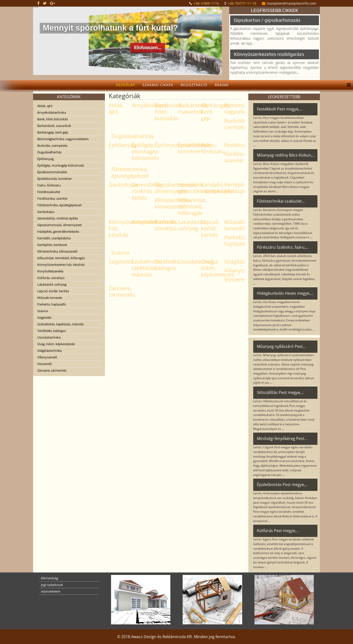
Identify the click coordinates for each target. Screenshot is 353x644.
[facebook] (38, 3)
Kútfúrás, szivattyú (51, 278)
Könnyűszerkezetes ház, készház (61, 265)
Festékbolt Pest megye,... (280, 109)
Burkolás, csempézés (52, 146)
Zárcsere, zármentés (52, 370)
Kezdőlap (126, 85)
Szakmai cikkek (158, 85)
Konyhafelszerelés (50, 271)
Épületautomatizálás (52, 172)
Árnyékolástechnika (52, 112)
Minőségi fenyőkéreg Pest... (282, 438)
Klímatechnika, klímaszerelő (57, 251)
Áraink (222, 85)
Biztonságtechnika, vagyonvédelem (63, 139)
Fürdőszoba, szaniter (52, 198)
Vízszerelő (44, 364)
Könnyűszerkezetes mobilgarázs (269, 54)
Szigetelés (44, 317)
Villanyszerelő (47, 357)
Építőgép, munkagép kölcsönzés (61, 165)
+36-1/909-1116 (206, 3)
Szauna (43, 311)
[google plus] (53, 3)
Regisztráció (194, 85)
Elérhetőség (50, 578)
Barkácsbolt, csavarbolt (54, 126)
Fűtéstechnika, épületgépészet (59, 205)
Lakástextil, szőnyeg (52, 284)
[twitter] (45, 3)
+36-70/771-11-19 (242, 3)
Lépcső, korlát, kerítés (53, 291)
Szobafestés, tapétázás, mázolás (61, 324)
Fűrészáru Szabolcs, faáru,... (283, 247)
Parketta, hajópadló (52, 304)
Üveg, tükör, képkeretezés (56, 344)
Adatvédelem (51, 591)
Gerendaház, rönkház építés (58, 218)
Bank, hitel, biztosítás (53, 119)
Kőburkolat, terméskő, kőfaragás (61, 258)
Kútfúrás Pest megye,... (278, 531)
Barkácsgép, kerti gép (53, 132)
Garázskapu (46, 212)
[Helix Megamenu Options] (347, 85)
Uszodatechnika (49, 337)
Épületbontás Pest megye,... (282, 485)
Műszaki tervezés (50, 298)
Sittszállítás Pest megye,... (280, 392)
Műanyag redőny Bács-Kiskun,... (286, 155)
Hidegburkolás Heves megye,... (285, 293)
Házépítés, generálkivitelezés (58, 231)
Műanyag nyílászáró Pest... (281, 346)
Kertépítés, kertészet (52, 245)
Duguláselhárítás (49, 152)
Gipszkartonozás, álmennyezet (60, 225)
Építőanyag (45, 159)
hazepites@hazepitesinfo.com (292, 3)
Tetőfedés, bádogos (52, 331)
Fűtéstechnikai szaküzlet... (281, 201)
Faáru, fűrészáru (49, 185)
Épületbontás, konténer (55, 179)
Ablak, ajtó (45, 106)
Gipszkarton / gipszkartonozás (267, 20)
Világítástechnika (50, 351)
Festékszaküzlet (49, 192)
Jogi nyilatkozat (52, 585)
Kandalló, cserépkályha (54, 238)
